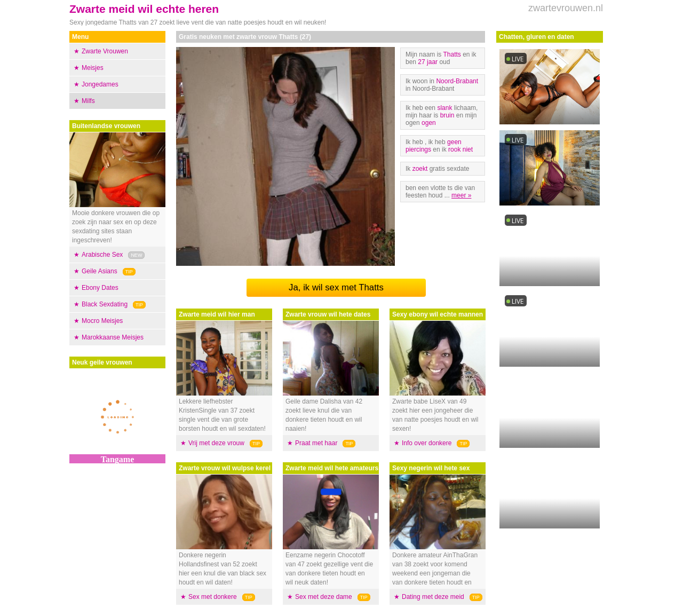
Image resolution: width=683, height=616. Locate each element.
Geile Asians (100, 271)
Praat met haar (316, 443)
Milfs (88, 101)
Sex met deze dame (324, 597)
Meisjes (93, 68)
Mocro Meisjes (102, 321)
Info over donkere (427, 443)
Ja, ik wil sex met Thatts (336, 287)
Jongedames (100, 84)
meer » (461, 195)
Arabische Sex (102, 255)
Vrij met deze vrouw (216, 443)
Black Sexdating (105, 304)
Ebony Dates (100, 288)
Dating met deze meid (433, 597)
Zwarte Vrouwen (105, 51)
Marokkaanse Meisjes (113, 337)
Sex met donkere (213, 597)
